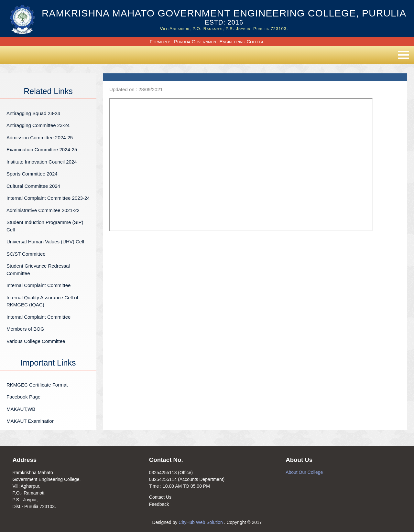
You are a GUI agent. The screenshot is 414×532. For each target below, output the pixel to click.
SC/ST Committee (26, 254)
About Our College (304, 472)
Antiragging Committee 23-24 (38, 125)
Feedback (159, 504)
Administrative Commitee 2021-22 (43, 210)
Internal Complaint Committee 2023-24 (48, 198)
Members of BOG (25, 329)
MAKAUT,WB (21, 409)
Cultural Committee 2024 (33, 186)
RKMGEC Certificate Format (37, 385)
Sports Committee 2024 (32, 174)
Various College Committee (36, 341)
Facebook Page (23, 397)
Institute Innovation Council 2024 (42, 162)
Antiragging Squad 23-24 (33, 113)
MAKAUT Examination (31, 421)
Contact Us (160, 497)
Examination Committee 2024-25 (42, 149)
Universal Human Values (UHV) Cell (45, 242)
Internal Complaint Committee (38, 285)
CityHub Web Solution (201, 522)
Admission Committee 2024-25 (40, 138)
